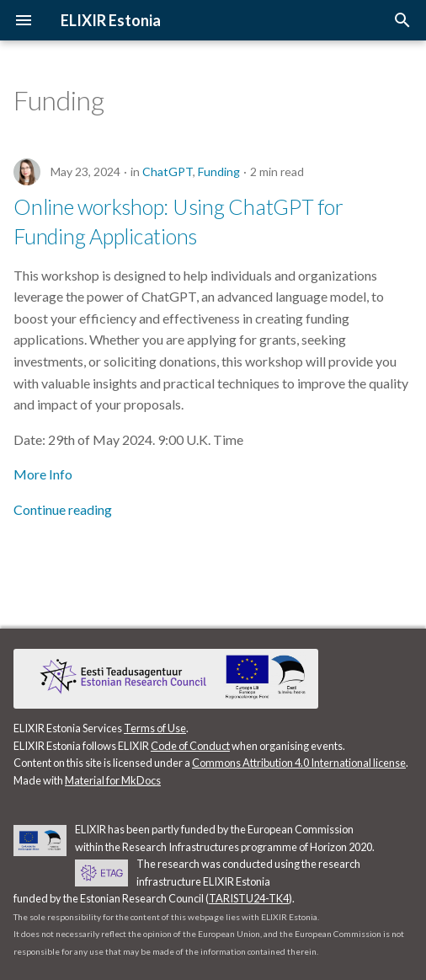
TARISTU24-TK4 (249, 898)
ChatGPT (168, 171)
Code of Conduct (190, 746)
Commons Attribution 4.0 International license (299, 763)
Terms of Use (155, 728)
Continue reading (63, 509)
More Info (43, 474)
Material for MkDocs (113, 780)
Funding (219, 171)
